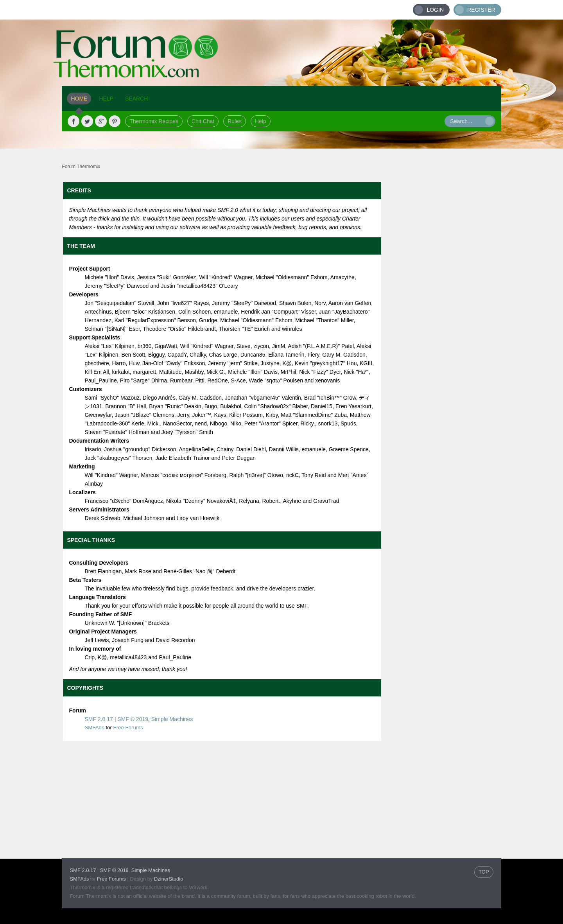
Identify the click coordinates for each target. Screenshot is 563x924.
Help (261, 121)
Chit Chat (203, 121)
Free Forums (128, 728)
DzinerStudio (169, 879)
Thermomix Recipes (154, 121)
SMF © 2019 (133, 719)
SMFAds (94, 728)
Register (481, 10)
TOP (484, 872)
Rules (235, 121)
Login (435, 10)
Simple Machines (172, 719)
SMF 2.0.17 (99, 719)
